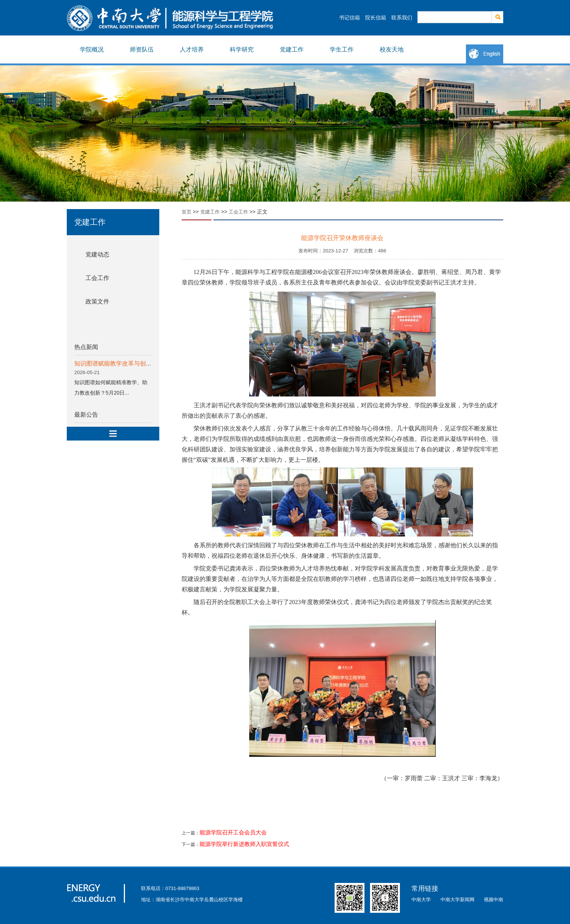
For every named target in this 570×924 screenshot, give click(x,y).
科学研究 (242, 49)
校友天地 (392, 49)
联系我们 (402, 18)
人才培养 (192, 49)
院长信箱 (376, 18)
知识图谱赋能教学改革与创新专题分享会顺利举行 (140, 363)
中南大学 (421, 900)
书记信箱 (350, 18)
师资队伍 (142, 49)
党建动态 (97, 254)
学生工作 (342, 49)
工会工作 (97, 278)
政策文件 (97, 301)
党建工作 (292, 49)
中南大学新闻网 (458, 900)
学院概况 (92, 49)
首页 (187, 212)
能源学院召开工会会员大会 (233, 833)
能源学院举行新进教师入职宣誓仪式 (244, 844)
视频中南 (494, 900)
